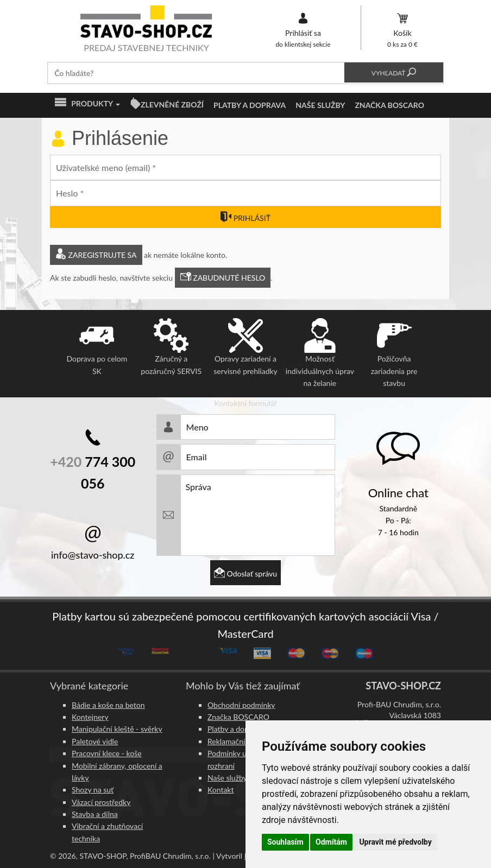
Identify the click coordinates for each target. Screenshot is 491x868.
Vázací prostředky (101, 802)
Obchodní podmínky (241, 705)
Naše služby (320, 105)
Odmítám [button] (331, 842)
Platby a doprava (250, 105)
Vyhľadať (394, 73)
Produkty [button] (87, 104)
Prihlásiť (246, 218)
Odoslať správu (246, 574)
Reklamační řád (233, 741)
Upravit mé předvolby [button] (395, 842)
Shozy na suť (93, 790)
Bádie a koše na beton (108, 705)
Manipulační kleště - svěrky (117, 729)
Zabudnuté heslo (223, 278)
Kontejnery (90, 717)
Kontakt (221, 790)
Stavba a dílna (95, 814)
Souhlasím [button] (285, 842)
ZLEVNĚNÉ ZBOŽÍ (172, 104)
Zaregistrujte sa (96, 255)
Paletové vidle (95, 741)
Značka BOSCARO (389, 105)
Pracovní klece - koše (107, 753)
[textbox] (196, 73)
